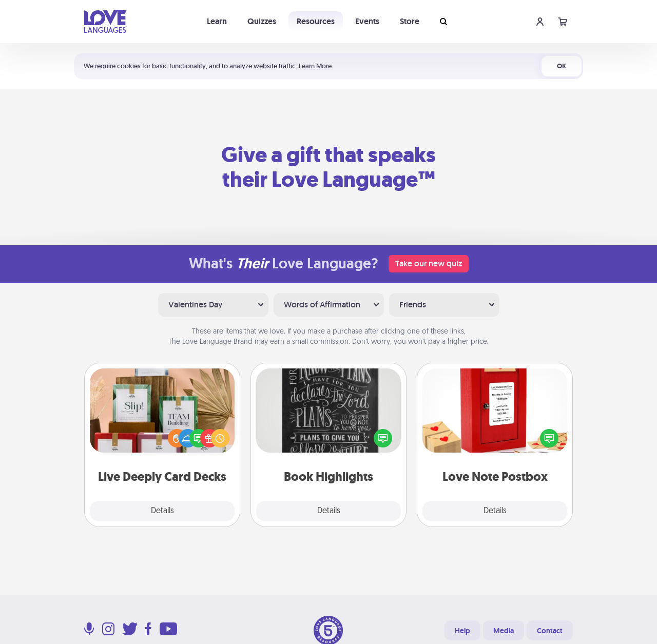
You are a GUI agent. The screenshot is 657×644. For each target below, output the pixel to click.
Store (410, 21)
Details (162, 511)
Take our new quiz (429, 264)
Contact (550, 631)
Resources (316, 21)
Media (504, 631)
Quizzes (262, 21)
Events (367, 21)
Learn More (315, 66)
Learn (217, 21)
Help (462, 631)
